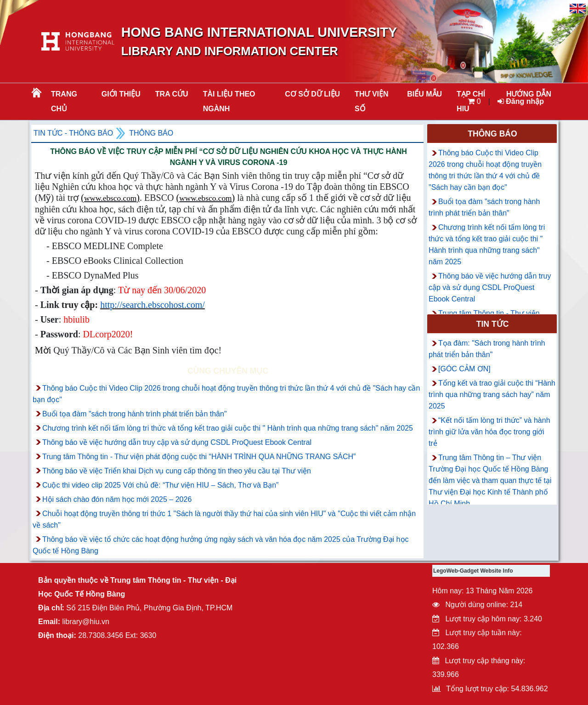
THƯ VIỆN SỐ (371, 101)
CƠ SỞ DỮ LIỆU (312, 94)
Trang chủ (64, 101)
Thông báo (151, 133)
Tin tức (493, 324)
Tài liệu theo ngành (229, 101)
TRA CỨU (172, 94)
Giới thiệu (121, 94)
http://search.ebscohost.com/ (153, 305)
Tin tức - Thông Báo (73, 133)
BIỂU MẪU (424, 94)
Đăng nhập (521, 101)
